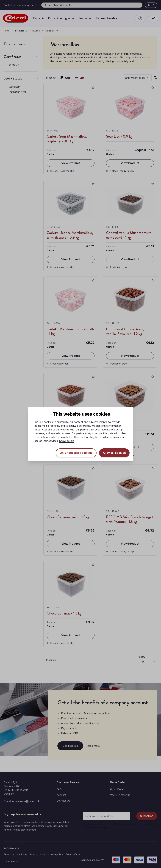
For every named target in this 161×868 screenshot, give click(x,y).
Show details (67, 441)
